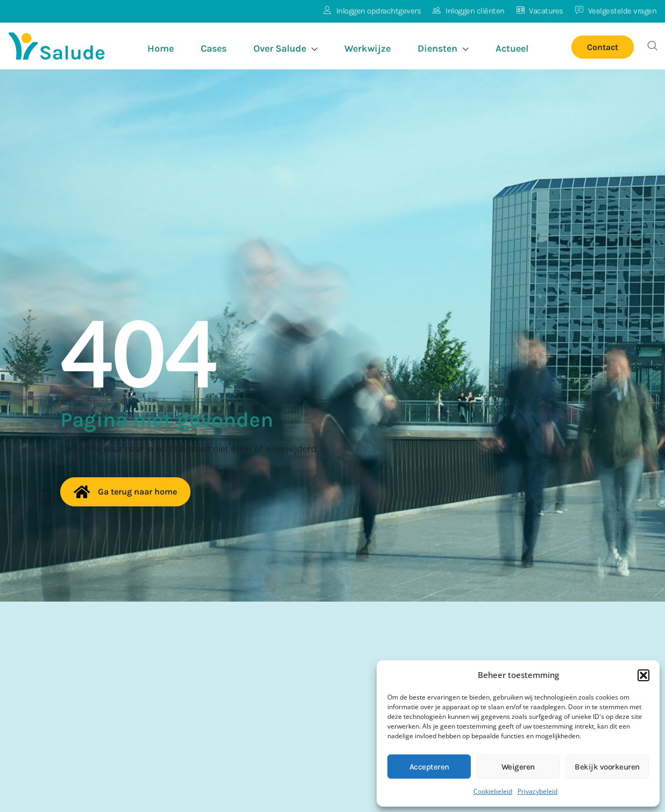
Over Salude (285, 50)
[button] (643, 675)
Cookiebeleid (493, 791)
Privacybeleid (537, 791)
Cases (214, 48)
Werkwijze (367, 48)
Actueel (512, 48)
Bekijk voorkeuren (607, 767)
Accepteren (429, 767)
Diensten (443, 50)
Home (161, 48)
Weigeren (518, 767)
